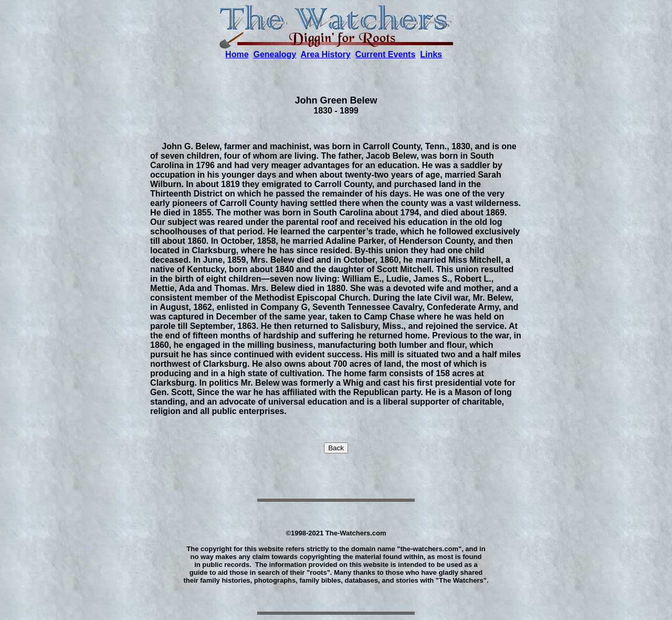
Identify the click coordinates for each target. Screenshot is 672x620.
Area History (326, 54)
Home (237, 54)
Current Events (386, 54)
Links (431, 54)
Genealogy (275, 54)
